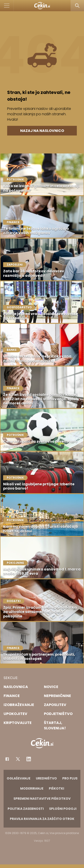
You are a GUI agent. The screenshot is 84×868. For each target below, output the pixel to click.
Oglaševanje (19, 778)
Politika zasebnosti (26, 809)
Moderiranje (32, 788)
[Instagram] (29, 759)
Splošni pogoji (63, 809)
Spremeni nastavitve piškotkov (42, 799)
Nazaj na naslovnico (42, 131)
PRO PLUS (70, 778)
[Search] (77, 6)
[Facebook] (7, 759)
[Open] (7, 6)
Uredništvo (46, 778)
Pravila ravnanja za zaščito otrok (42, 819)
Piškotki (56, 788)
